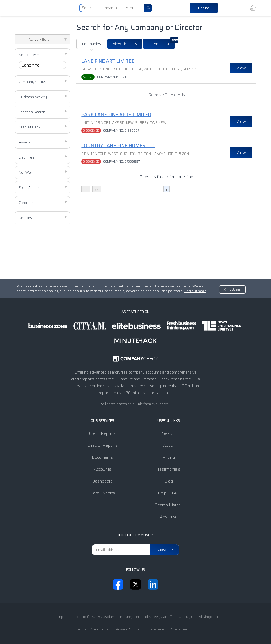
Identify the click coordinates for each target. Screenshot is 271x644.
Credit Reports (102, 433)
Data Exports (103, 493)
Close (235, 289)
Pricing (204, 8)
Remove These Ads (167, 95)
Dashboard (102, 481)
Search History (169, 505)
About (169, 445)
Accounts (103, 469)
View (241, 68)
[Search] (148, 8)
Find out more (195, 291)
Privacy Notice (128, 629)
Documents (102, 457)
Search (169, 433)
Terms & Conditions (92, 629)
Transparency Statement (168, 629)
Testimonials (169, 469)
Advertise (169, 517)
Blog (169, 481)
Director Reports (102, 445)
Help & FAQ (169, 493)
